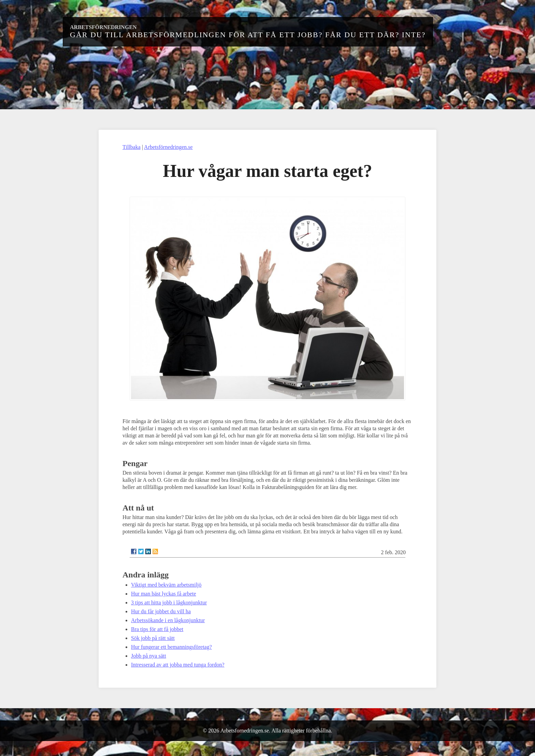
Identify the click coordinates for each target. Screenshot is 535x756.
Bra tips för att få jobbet (157, 629)
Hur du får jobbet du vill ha (161, 611)
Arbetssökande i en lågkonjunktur (168, 620)
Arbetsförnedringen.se (168, 147)
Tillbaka (132, 147)
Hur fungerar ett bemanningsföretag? (171, 647)
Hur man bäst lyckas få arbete (164, 594)
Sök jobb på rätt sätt (153, 638)
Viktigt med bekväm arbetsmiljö (166, 585)
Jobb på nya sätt (149, 656)
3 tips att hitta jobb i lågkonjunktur (169, 603)
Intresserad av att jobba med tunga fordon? (178, 665)
